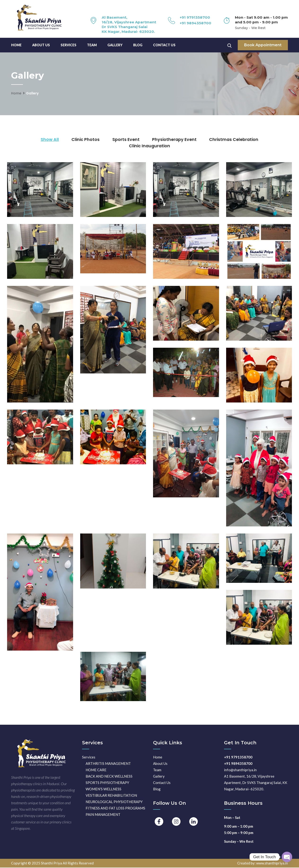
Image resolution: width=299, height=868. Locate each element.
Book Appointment (263, 45)
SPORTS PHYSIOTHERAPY (107, 783)
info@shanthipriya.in (240, 770)
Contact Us (164, 45)
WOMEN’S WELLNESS (103, 789)
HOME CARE (96, 770)
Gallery (115, 45)
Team (157, 770)
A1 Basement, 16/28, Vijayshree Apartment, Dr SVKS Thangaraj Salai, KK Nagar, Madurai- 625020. (256, 783)
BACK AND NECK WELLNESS (109, 777)
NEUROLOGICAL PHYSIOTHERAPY (114, 802)
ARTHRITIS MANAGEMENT (108, 764)
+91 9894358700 (196, 23)
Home (16, 45)
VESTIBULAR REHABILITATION (111, 796)
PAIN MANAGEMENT (103, 815)
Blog (138, 45)
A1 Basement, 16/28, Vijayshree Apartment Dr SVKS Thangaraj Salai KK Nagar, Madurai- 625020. (129, 24)
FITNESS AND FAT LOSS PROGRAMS (115, 809)
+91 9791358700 (195, 17)
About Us (41, 45)
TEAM (92, 45)
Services (68, 45)
